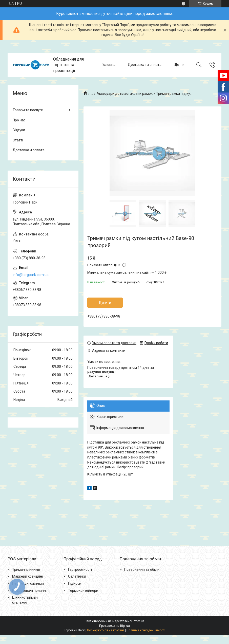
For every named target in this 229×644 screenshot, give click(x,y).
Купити (105, 303)
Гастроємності (80, 569)
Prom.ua (139, 621)
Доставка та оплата (145, 65)
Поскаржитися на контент (106, 630)
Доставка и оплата (29, 150)
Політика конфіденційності (146, 630)
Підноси (75, 583)
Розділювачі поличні (29, 591)
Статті (18, 140)
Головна (109, 65)
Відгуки (19, 130)
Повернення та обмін (142, 569)
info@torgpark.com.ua (31, 275)
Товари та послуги (28, 110)
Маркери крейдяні (27, 576)
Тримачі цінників (26, 569)
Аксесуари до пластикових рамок (125, 94)
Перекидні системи (28, 583)
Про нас (19, 120)
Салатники (77, 576)
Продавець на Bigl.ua (114, 626)
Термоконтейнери (83, 591)
